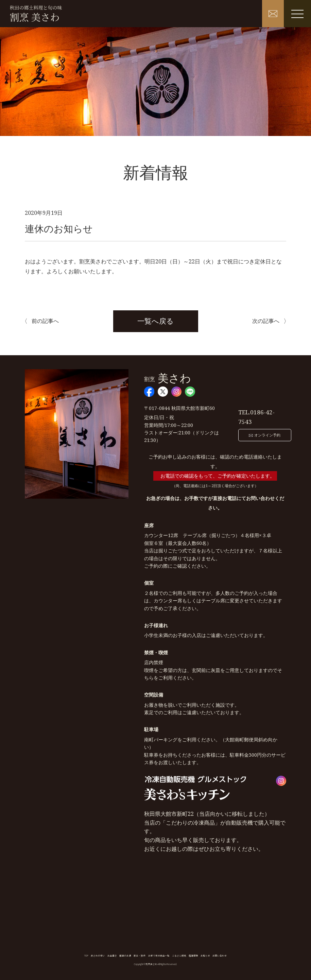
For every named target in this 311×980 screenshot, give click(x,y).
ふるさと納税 (179, 956)
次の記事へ (266, 321)
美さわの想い (98, 956)
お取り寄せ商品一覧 (159, 956)
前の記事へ (45, 321)
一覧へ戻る (155, 321)
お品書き (112, 956)
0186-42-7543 (263, 416)
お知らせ (205, 956)
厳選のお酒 (125, 956)
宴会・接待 (140, 956)
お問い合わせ (220, 956)
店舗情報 (193, 956)
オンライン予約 (259, 430)
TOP (86, 956)
